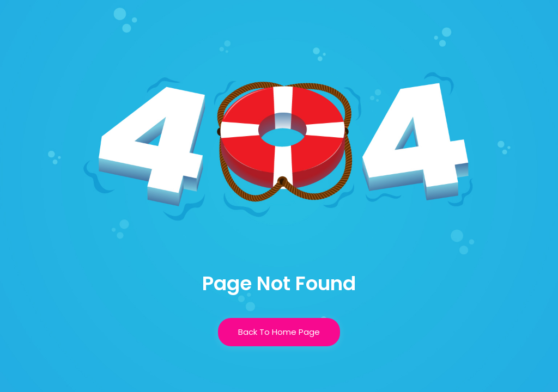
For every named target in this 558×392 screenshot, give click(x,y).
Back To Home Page (279, 332)
